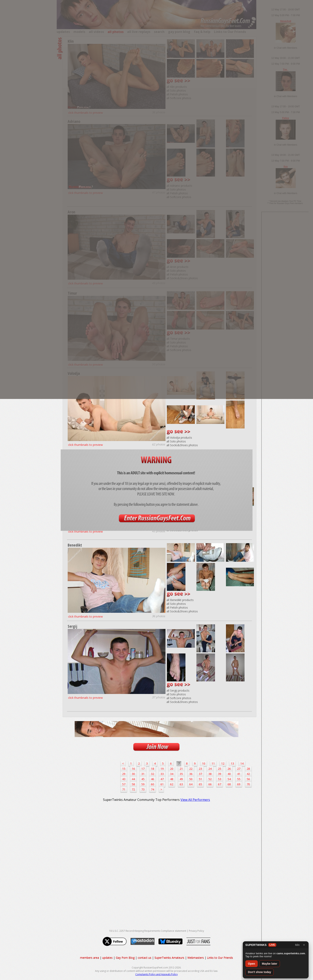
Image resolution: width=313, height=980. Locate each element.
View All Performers (195, 800)
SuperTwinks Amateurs (169, 958)
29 (124, 774)
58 (133, 784)
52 (210, 779)
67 (220, 784)
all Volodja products (179, 438)
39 (220, 774)
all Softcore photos (179, 698)
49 (181, 779)
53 (220, 779)
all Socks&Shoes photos (182, 445)
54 (229, 779)
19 (162, 769)
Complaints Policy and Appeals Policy (156, 974)
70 (248, 784)
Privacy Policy (196, 931)
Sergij (72, 626)
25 (220, 769)
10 (204, 763)
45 (143, 779)
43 (124, 779)
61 (162, 784)
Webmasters (196, 958)
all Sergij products (178, 690)
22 (191, 769)
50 (191, 779)
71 (124, 789)
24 (210, 769)
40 (229, 774)
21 (181, 769)
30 (133, 774)
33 (162, 774)
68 (229, 784)
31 (143, 774)
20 (172, 769)
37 (200, 774)
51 (200, 779)
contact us (145, 958)
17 (143, 769)
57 (124, 784)
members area (90, 958)
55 (239, 779)
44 (133, 779)
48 (172, 779)
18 (153, 769)
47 (162, 779)
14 (242, 763)
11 (213, 763)
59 (143, 784)
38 (210, 774)
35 (181, 774)
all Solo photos (176, 441)
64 (191, 784)
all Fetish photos (177, 607)
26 (229, 769)
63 (181, 784)
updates (107, 958)
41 (239, 774)
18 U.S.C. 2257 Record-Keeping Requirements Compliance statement (148, 931)
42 (248, 774)
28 (248, 769)
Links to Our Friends (220, 958)
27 (239, 769)
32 (153, 774)
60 (153, 784)
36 (191, 774)
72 (133, 789)
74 (153, 789)
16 (133, 769)
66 (210, 784)
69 (239, 784)
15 (124, 769)
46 (153, 779)
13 (232, 763)
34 (172, 774)
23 (200, 769)
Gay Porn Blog (125, 958)
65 (200, 784)
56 (248, 779)
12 (223, 763)
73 (143, 789)
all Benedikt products (180, 600)
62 (172, 784)
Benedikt (75, 545)
